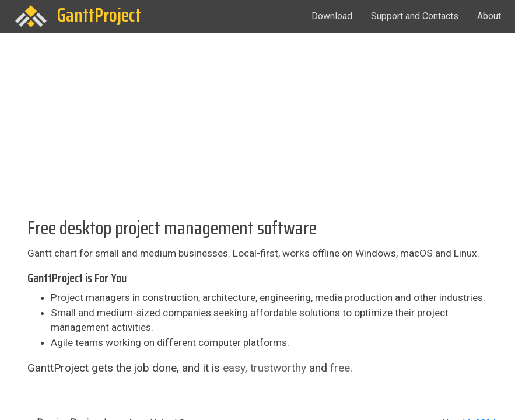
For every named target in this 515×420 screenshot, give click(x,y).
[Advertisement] (257, 120)
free (340, 368)
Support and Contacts (415, 16)
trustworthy (278, 368)
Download (332, 16)
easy (234, 368)
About (489, 16)
